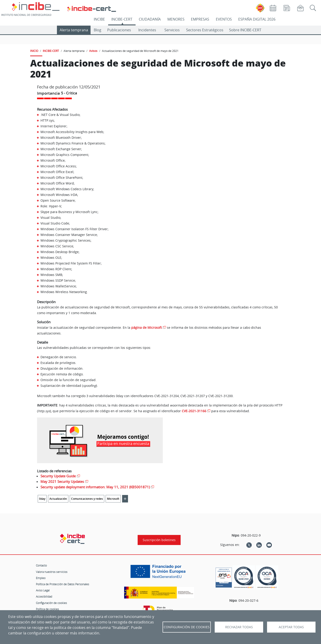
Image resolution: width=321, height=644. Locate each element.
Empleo (41, 578)
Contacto (41, 565)
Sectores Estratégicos (205, 30)
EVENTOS (224, 19)
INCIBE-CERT (122, 19)
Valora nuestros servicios (52, 572)
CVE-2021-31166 (194, 411)
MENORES (176, 19)
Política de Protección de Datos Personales (63, 584)
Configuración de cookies (51, 603)
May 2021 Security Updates (62, 481)
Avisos (93, 51)
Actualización (58, 499)
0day (42, 499)
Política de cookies (47, 609)
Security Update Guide (58, 476)
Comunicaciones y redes (87, 499)
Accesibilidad (44, 596)
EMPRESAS (200, 19)
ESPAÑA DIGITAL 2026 (257, 19)
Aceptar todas (291, 627)
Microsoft (113, 499)
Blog (98, 30)
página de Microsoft (147, 327)
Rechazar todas (239, 627)
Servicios (172, 30)
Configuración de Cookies (187, 627)
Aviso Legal (43, 590)
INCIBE (99, 19)
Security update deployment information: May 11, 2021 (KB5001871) (95, 487)
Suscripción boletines (159, 540)
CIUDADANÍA (150, 19)
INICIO (34, 51)
